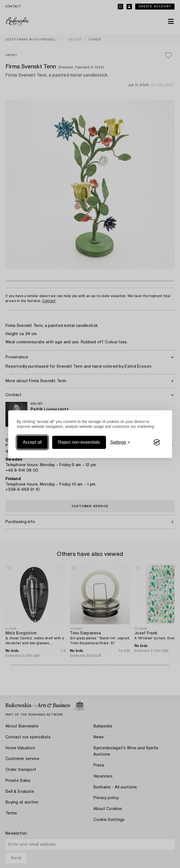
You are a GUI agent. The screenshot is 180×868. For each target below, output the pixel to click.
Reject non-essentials (79, 442)
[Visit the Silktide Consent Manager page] (157, 442)
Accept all (32, 442)
